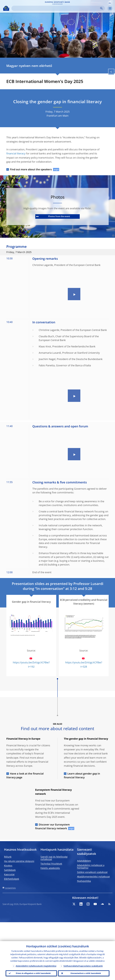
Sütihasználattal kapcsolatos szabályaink (83, 966)
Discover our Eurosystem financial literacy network (52, 826)
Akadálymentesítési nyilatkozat (93, 877)
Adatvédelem (84, 861)
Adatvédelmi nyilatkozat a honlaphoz (91, 866)
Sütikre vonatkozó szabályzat (92, 872)
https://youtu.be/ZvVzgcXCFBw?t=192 (31, 663)
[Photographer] (113, 236)
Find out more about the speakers (31, 169)
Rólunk (8, 857)
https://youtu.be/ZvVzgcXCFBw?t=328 (84, 663)
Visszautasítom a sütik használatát (86, 973)
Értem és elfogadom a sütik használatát (33, 973)
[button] (110, 3)
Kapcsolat (9, 874)
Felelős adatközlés (50, 868)
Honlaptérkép (10, 888)
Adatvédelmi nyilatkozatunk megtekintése (36, 966)
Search (101, 8)
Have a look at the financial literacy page (25, 775)
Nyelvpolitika (84, 881)
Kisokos (8, 866)
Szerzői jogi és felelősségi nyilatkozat (54, 858)
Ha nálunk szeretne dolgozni (19, 861)
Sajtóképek (10, 870)
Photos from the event (53, 216)
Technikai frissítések (51, 864)
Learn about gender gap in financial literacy (82, 775)
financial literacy (16, 153)
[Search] (56, 8)
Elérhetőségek (12, 879)
